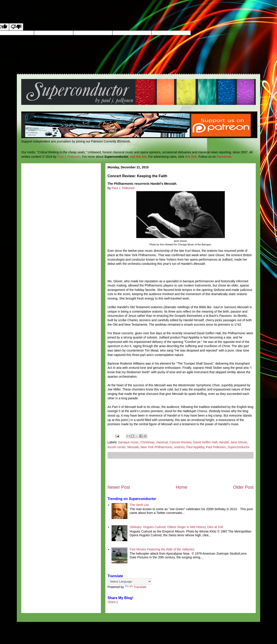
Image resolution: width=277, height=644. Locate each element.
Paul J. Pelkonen (69, 157)
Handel (224, 442)
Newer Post (119, 487)
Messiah (133, 447)
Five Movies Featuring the (162, 549)
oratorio (179, 447)
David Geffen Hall (205, 442)
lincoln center (117, 447)
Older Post (243, 487)
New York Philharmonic (156, 447)
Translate (136, 587)
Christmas (147, 442)
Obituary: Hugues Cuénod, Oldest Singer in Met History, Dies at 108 (176, 527)
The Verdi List (139, 505)
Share (112, 602)
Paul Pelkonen (216, 447)
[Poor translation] (16, 27)
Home (181, 487)
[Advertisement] (181, 471)
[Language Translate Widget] (130, 582)
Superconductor (239, 447)
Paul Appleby (195, 447)
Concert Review (180, 442)
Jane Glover (239, 442)
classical (162, 442)
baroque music (129, 442)
